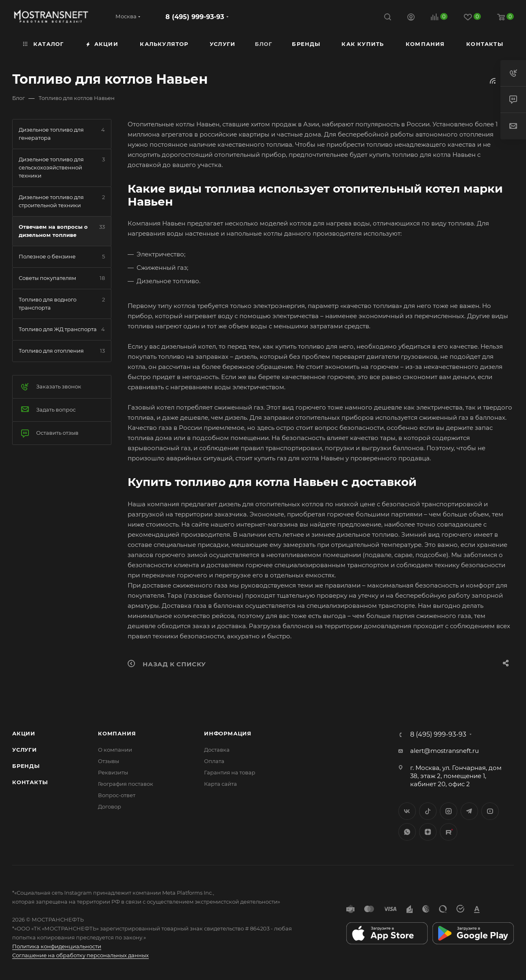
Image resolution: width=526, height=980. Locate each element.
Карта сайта (221, 784)
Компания (117, 733)
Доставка (217, 750)
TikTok (449, 832)
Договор (110, 807)
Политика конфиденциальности (57, 946)
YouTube (490, 811)
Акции (24, 733)
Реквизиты (113, 772)
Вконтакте (407, 811)
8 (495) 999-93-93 (195, 17)
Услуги (25, 750)
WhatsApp (407, 832)
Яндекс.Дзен (428, 832)
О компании (115, 750)
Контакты (30, 782)
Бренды (26, 766)
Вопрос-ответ (117, 795)
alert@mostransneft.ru (444, 751)
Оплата (214, 761)
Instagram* (449, 811)
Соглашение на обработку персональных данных (80, 955)
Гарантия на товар (230, 772)
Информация (228, 733)
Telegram (469, 811)
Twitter (428, 811)
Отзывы (109, 761)
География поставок (126, 784)
